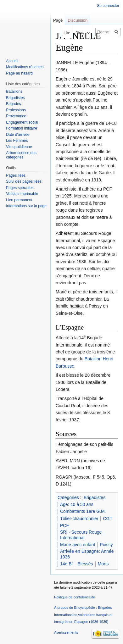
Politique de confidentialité (75, 597)
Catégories (68, 497)
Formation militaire (22, 128)
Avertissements (66, 632)
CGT (108, 519)
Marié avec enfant (78, 545)
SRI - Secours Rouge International (81, 535)
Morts (103, 564)
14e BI (66, 564)
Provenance (16, 116)
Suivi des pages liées (24, 181)
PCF (64, 525)
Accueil (12, 61)
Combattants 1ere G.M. (83, 511)
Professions (16, 110)
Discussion (78, 20)
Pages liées (16, 175)
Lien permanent (19, 200)
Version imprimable (22, 194)
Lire (62, 33)
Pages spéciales (20, 188)
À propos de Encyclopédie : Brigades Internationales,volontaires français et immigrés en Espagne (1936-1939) (83, 615)
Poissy (106, 545)
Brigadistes (95, 497)
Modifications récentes (25, 67)
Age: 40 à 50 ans (77, 504)
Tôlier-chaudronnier (79, 519)
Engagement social (22, 122)
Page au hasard (19, 73)
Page (58, 20)
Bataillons (14, 92)
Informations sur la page (26, 206)
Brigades (13, 104)
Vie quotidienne (19, 147)
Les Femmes (17, 141)
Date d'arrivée (18, 135)
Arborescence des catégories (21, 155)
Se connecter (108, 6)
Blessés (85, 564)
